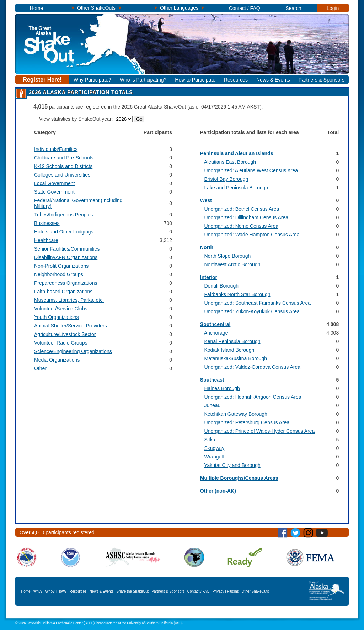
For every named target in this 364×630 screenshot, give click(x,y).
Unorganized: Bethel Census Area (242, 209)
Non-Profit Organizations (61, 266)
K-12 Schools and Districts (63, 166)
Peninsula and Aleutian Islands (237, 153)
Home (36, 8)
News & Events (273, 80)
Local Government (54, 183)
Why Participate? (92, 80)
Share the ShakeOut (133, 591)
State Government (54, 192)
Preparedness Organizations (66, 283)
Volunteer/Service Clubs (61, 309)
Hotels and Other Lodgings (64, 232)
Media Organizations (57, 360)
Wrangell (214, 457)
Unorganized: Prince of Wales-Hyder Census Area (259, 431)
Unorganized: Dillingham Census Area (246, 217)
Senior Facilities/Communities (67, 249)
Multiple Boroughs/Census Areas (239, 478)
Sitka (210, 440)
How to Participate (195, 80)
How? (62, 591)
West (206, 200)
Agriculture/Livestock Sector (65, 334)
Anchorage (216, 333)
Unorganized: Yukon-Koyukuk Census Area (252, 311)
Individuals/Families (56, 149)
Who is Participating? (143, 80)
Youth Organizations (57, 317)
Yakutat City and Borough (232, 465)
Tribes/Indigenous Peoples (63, 215)
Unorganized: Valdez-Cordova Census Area (252, 367)
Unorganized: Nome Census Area (241, 226)
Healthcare (46, 240)
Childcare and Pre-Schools (64, 158)
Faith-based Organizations (63, 292)
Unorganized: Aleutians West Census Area (251, 170)
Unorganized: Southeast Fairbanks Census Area (257, 303)
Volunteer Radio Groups (61, 343)
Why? (38, 591)
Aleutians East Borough (230, 162)
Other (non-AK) (218, 491)
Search (293, 8)
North (207, 247)
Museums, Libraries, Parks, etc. (69, 300)
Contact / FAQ (245, 8)
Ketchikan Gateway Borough (235, 414)
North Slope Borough (227, 256)
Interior (209, 277)
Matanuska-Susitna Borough (235, 358)
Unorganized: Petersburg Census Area (247, 422)
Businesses (47, 223)
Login (333, 8)
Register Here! (42, 80)
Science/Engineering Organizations (73, 351)
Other (40, 368)
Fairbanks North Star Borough (237, 294)
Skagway (214, 448)
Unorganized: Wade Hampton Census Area (252, 235)
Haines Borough (222, 388)
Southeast (212, 380)
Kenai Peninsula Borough (232, 341)
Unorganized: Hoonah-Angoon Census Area (253, 397)
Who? (50, 591)
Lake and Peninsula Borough (236, 188)
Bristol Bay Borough (226, 179)
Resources (236, 80)
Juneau (212, 405)
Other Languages (179, 8)
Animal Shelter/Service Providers (71, 326)
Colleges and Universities (62, 175)
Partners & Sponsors (322, 80)
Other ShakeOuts (96, 8)
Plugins (233, 591)
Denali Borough (221, 286)
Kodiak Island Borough (229, 350)
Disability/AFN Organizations (66, 257)
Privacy (218, 591)
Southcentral (215, 324)
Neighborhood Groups (59, 274)
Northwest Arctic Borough (232, 264)
